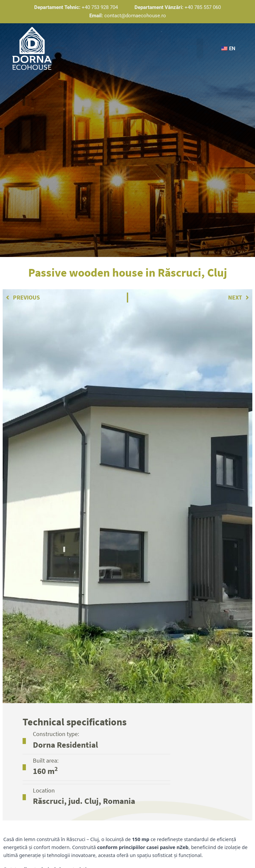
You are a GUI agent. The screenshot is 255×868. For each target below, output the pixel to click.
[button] (199, 49)
